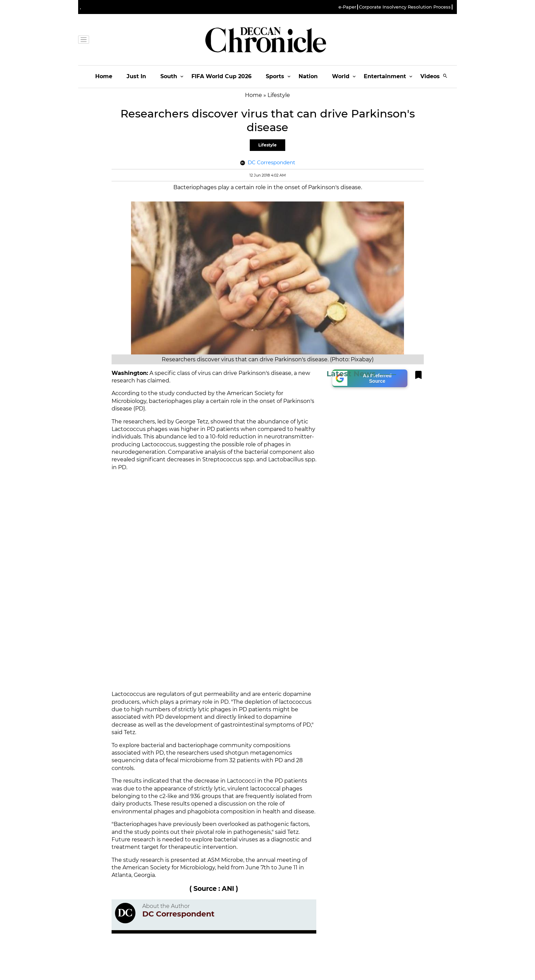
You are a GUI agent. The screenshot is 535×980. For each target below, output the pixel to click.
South (169, 76)
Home (104, 76)
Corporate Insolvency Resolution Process (405, 7)
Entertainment (385, 76)
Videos (430, 76)
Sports (275, 76)
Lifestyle (267, 145)
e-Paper (347, 7)
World (341, 76)
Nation (308, 76)
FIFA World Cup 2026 (221, 76)
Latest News (351, 374)
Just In (136, 76)
